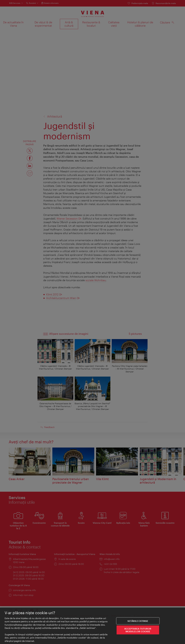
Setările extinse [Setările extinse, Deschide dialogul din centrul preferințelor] (138, 621)
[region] (93, 626)
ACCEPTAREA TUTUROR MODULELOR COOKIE (138, 630)
